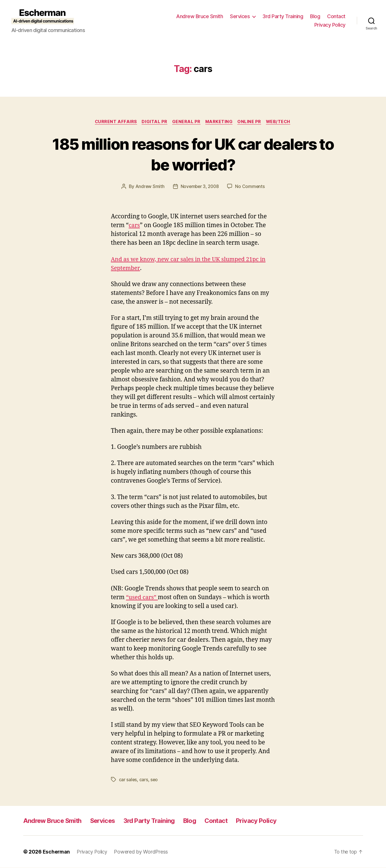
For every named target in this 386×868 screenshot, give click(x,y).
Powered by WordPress (143, 852)
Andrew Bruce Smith (200, 16)
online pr (251, 122)
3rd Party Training (283, 16)
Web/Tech (281, 122)
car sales (128, 780)
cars (135, 226)
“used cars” (143, 598)
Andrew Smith (149, 187)
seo (154, 780)
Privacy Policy (330, 25)
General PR (186, 122)
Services (240, 16)
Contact (336, 16)
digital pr (153, 122)
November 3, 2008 (200, 187)
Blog (315, 16)
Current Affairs (114, 122)
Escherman (57, 852)
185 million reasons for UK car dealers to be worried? (193, 154)
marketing (220, 122)
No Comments (251, 187)
